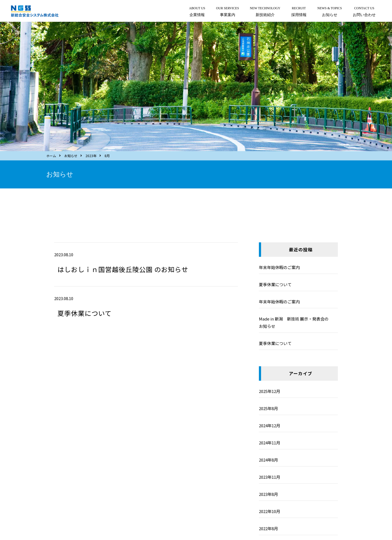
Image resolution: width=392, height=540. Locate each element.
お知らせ (71, 156)
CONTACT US (364, 12)
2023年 (91, 156)
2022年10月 (269, 511)
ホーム (51, 156)
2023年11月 (269, 477)
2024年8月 (268, 460)
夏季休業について (85, 313)
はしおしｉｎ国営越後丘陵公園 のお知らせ (123, 269)
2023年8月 (268, 494)
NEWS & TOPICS (330, 12)
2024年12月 (269, 425)
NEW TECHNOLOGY (265, 12)
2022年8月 (268, 528)
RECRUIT (299, 12)
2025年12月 (269, 391)
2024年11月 (269, 443)
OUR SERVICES (228, 12)
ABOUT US (197, 12)
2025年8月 (268, 408)
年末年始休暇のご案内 (279, 267)
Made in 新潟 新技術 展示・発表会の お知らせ (298, 322)
